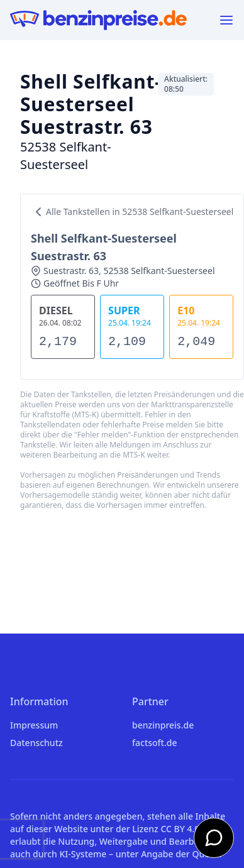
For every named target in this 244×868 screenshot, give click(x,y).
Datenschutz (36, 743)
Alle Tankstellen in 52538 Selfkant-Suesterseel (132, 212)
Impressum (34, 725)
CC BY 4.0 (180, 829)
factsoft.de (154, 743)
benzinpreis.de (163, 725)
